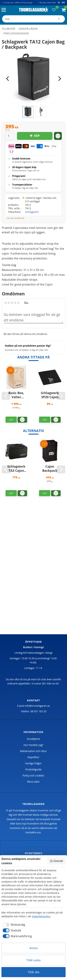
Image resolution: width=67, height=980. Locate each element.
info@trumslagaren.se (37, 706)
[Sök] (59, 19)
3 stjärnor (12, 303)
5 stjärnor (18, 303)
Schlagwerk (32, 212)
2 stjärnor (9, 303)
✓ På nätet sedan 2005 (47, 3)
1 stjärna (5, 303)
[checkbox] (13, 925)
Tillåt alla (34, 972)
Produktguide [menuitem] (33, 769)
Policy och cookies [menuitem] (33, 775)
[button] (5, 10)
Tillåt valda (33, 960)
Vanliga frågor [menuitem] (33, 763)
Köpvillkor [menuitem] (33, 757)
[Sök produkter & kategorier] (33, 19)
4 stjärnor (15, 303)
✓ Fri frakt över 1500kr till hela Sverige (17, 3)
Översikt (56, 861)
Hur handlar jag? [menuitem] (33, 745)
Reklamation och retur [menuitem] (33, 751)
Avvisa (33, 948)
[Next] (59, 79)
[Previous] (8, 79)
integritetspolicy (41, 916)
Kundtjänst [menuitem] (33, 739)
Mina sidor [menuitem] (33, 782)
